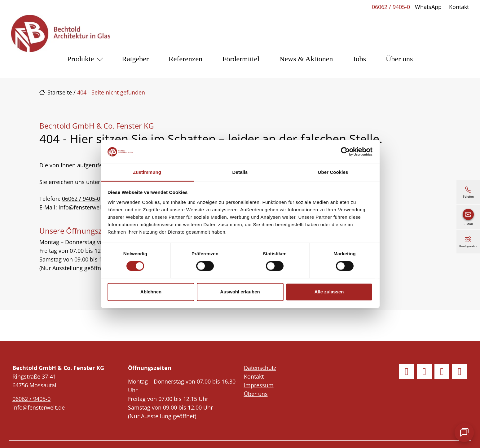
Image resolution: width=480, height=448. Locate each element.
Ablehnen (151, 292)
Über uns (399, 59)
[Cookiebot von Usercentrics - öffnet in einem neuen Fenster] (345, 152)
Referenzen (185, 59)
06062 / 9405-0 (391, 7)
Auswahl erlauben (240, 292)
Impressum (259, 385)
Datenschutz (260, 368)
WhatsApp (428, 7)
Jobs (359, 59)
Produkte (81, 59)
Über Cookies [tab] (333, 172)
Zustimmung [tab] (147, 172)
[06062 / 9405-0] (468, 192)
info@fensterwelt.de (85, 207)
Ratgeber (135, 59)
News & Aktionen (306, 59)
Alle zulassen (329, 292)
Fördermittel (241, 59)
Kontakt (459, 7)
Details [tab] (240, 172)
